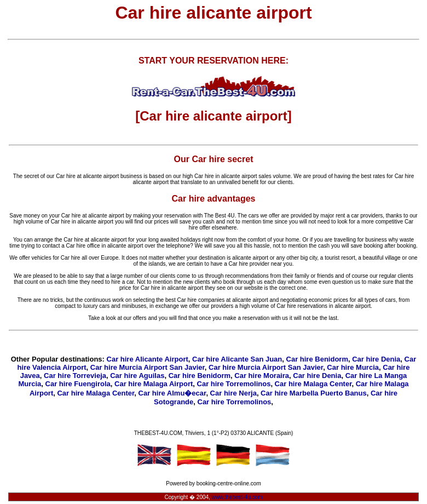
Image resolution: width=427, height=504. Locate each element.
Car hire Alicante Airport (148, 359)
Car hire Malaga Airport (154, 384)
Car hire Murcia (353, 367)
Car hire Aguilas (137, 376)
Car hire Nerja (233, 393)
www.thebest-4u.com (237, 497)
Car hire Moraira (262, 376)
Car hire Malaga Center (313, 384)
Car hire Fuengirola (78, 384)
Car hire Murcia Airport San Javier (148, 367)
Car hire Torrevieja (75, 376)
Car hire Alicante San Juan (237, 359)
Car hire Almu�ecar (172, 393)
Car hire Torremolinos (234, 384)
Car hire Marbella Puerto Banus (314, 393)
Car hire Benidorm (317, 359)
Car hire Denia (376, 359)
